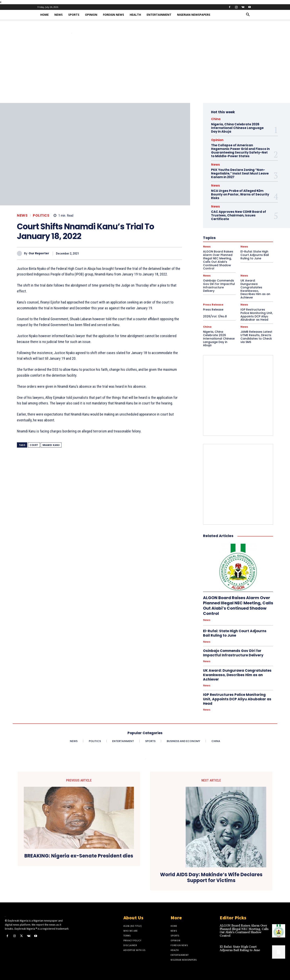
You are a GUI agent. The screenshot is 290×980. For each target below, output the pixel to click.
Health (135, 15)
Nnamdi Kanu (51, 445)
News (59, 15)
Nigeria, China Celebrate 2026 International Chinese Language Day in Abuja (237, 128)
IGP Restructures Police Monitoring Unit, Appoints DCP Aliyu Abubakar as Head (257, 315)
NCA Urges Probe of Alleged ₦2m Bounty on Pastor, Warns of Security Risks (240, 194)
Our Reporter (39, 253)
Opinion (91, 15)
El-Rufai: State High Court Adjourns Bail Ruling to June (235, 633)
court (34, 445)
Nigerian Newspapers (194, 15)
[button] (248, 15)
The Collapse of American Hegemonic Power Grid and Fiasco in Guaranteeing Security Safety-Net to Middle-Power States (240, 151)
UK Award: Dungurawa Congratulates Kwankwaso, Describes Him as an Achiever (255, 289)
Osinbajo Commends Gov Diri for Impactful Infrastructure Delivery (219, 286)
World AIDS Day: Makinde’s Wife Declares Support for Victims (211, 878)
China (216, 119)
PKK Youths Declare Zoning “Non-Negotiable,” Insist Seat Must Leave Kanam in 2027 (240, 173)
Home (45, 15)
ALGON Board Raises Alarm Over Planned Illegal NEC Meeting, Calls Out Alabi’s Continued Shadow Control (238, 606)
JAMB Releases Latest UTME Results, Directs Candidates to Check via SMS (256, 337)
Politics (41, 216)
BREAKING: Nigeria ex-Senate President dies (79, 856)
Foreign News (113, 15)
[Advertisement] (145, 73)
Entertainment (159, 15)
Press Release (213, 305)
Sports (74, 15)
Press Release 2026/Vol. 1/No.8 (219, 313)
